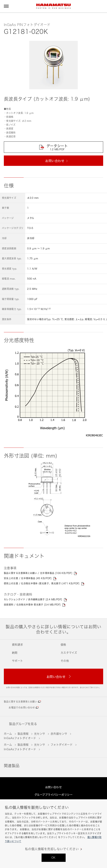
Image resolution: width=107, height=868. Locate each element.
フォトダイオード (62, 745)
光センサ (40, 734)
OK (53, 858)
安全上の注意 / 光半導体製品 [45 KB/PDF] (28, 578)
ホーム (8, 734)
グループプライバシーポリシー (53, 795)
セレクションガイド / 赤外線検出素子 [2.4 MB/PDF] (33, 599)
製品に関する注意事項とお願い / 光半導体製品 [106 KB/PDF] (38, 573)
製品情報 (23, 734)
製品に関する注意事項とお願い (20, 702)
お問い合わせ (54, 787)
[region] (53, 834)
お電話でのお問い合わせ (22, 708)
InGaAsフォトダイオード (20, 738)
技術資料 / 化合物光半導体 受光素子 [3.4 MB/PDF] (32, 605)
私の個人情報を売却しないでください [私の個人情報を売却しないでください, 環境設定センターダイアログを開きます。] (52, 849)
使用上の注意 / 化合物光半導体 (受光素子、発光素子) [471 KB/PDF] (42, 584)
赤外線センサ (59, 734)
